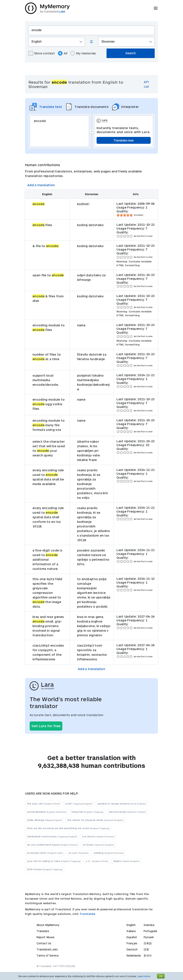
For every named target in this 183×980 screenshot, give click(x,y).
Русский (149, 937)
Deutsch (132, 949)
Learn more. (144, 976)
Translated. (88, 914)
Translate (43, 931)
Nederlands (134, 955)
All (63, 53)
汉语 (146, 949)
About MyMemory (48, 925)
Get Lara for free (46, 726)
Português (150, 931)
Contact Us (44, 943)
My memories (83, 53)
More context (42, 53)
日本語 (148, 943)
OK (161, 976)
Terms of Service (48, 955)
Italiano (131, 931)
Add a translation (41, 185)
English (131, 925)
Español (132, 937)
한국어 (148, 955)
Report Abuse (45, 937)
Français (132, 943)
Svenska (149, 925)
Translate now (124, 140)
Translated (47, 949)
